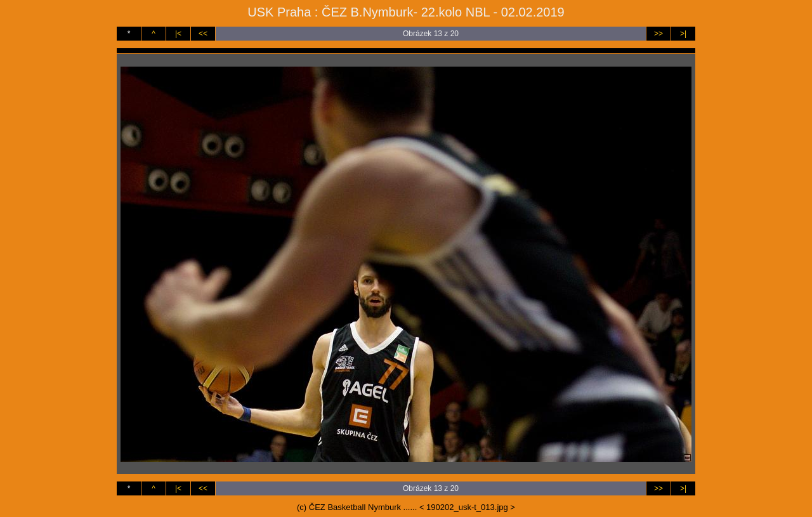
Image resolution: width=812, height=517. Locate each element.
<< (203, 34)
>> (658, 34)
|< (178, 34)
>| (683, 34)
